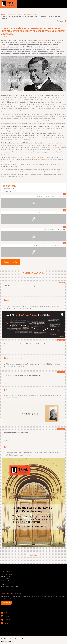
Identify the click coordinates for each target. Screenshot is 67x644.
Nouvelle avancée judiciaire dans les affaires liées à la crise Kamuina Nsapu (26, 344)
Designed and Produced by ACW (8, 641)
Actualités (61, 340)
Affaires (62, 283)
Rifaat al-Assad (43, 40)
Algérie (8, 390)
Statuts (31, 639)
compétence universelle (42, 160)
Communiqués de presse (28, 14)
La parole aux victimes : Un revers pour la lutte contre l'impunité (23, 375)
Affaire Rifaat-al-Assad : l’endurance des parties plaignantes (21, 286)
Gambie (8, 447)
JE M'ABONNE (6, 603)
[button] (3, 423)
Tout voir (34, 555)
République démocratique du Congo (14, 358)
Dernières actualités (13, 14)
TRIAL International (8, 639)
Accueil (3, 14)
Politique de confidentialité (21, 639)
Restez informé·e (10, 262)
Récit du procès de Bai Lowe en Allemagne (16, 432)
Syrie (7, 300)
